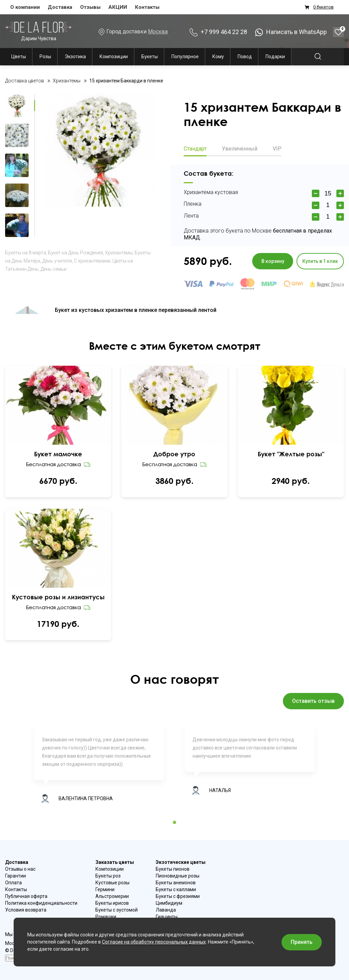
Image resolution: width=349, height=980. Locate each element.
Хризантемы (119, 253)
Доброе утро (174, 454)
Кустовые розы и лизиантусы (58, 597)
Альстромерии (112, 896)
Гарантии (16, 876)
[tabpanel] (99, 767)
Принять (302, 942)
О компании (25, 7)
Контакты (147, 7)
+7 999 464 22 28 (218, 32)
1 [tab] (174, 822)
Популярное (185, 57)
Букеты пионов (173, 869)
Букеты (150, 57)
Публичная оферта (26, 896)
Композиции (114, 57)
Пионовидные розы (178, 876)
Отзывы (90, 7)
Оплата (13, 883)
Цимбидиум (169, 903)
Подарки (275, 57)
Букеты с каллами (176, 889)
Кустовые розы (112, 883)
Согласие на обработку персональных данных (154, 942)
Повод (245, 57)
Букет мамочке (58, 454)
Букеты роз (108, 876)
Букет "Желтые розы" (291, 454)
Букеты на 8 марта (26, 253)
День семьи (54, 269)
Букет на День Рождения (75, 253)
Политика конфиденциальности (41, 903)
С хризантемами (92, 261)
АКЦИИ (118, 7)
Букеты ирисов (112, 903)
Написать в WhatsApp (291, 32)
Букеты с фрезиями (178, 896)
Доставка (60, 7)
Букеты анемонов (176, 883)
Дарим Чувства (39, 31)
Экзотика (75, 57)
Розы (45, 57)
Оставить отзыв (313, 701)
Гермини (105, 889)
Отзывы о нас (20, 869)
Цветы (19, 57)
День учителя (57, 261)
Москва (158, 31)
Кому (218, 57)
